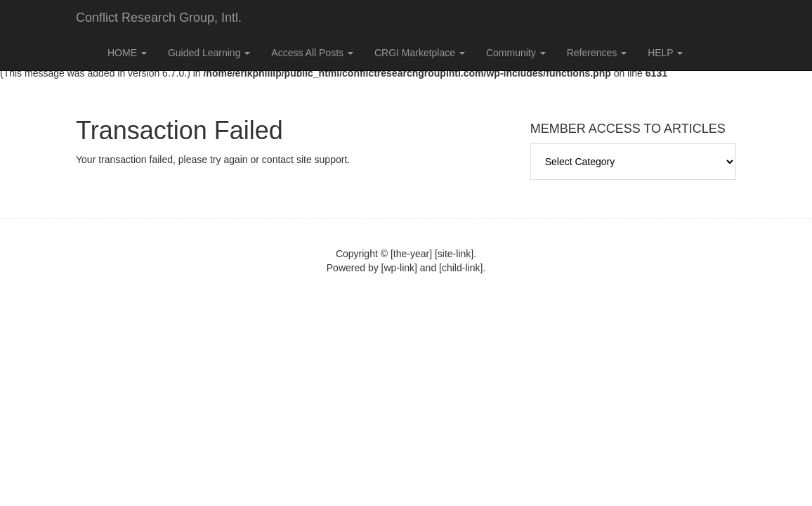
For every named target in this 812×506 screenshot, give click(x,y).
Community (516, 53)
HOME (127, 53)
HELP (665, 53)
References (597, 53)
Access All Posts (312, 53)
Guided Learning (209, 53)
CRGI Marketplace (420, 53)
